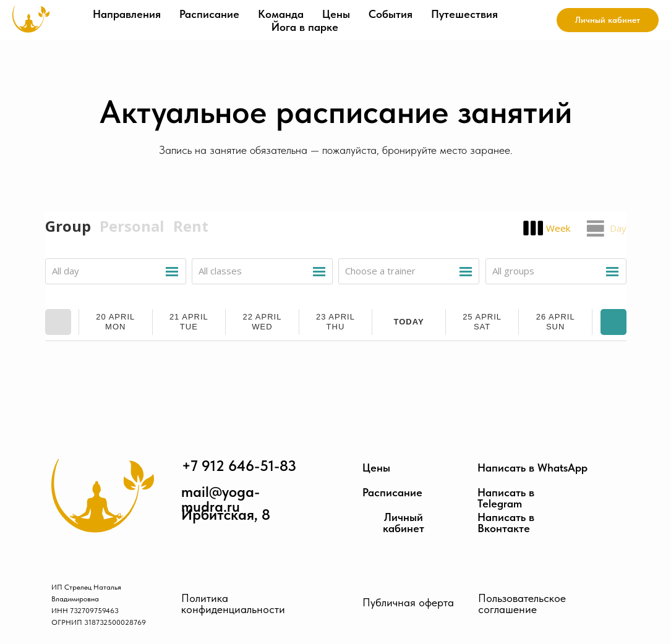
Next (613, 322)
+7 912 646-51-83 (239, 466)
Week (558, 228)
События (391, 14)
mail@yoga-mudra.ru (220, 499)
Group (68, 226)
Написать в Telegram (506, 498)
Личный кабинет (404, 523)
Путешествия (464, 14)
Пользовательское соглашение (522, 604)
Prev (58, 322)
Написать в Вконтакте (506, 523)
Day (618, 228)
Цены (336, 14)
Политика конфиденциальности (233, 604)
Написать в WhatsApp (532, 468)
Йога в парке (305, 27)
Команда (281, 14)
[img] (103, 496)
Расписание (209, 14)
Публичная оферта (408, 602)
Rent (191, 226)
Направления (127, 14)
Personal (132, 226)
